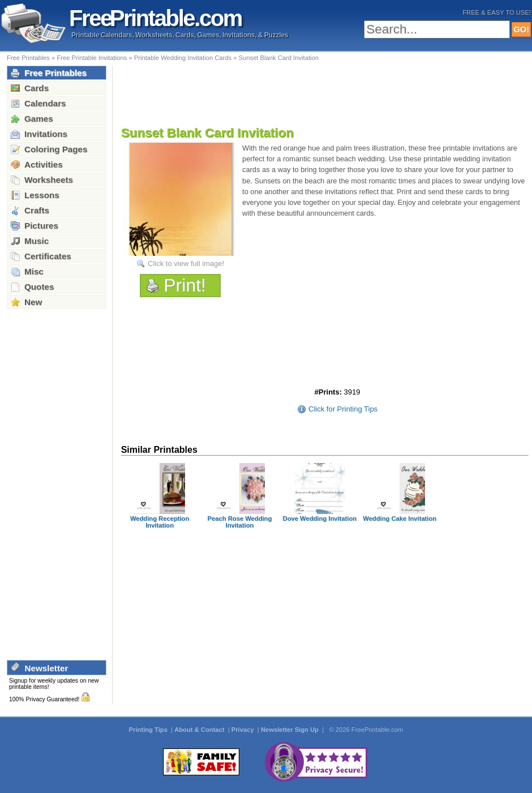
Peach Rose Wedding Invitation (240, 522)
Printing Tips (149, 730)
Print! (185, 285)
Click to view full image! (186, 263)
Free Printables (28, 58)
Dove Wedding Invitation (320, 518)
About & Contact (200, 730)
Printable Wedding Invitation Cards (183, 58)
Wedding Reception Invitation (160, 522)
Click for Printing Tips (343, 409)
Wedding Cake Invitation (400, 518)
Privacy (244, 730)
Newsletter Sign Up (291, 730)
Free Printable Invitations (92, 58)
